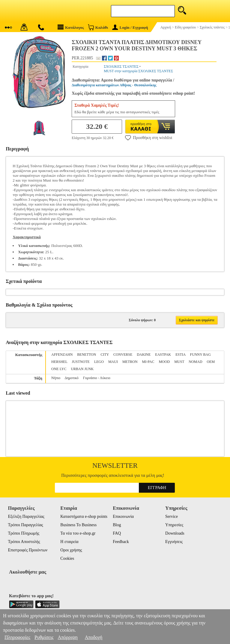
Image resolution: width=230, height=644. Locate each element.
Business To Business (78, 525)
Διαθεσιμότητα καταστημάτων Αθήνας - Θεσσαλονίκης (114, 85)
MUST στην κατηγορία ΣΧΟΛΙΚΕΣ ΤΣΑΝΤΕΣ (138, 71)
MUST (179, 362)
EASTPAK (163, 355)
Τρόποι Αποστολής (24, 542)
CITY (105, 355)
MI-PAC (148, 362)
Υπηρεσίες (174, 525)
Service (172, 516)
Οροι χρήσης (71, 550)
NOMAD (195, 362)
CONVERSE (123, 355)
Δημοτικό (72, 378)
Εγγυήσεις (174, 542)
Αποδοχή (94, 637)
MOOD (164, 362)
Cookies (67, 558)
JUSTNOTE (81, 362)
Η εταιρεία (69, 542)
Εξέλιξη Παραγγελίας (26, 516)
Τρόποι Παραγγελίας (25, 525)
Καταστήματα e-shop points (84, 516)
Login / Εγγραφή (130, 27)
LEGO (99, 362)
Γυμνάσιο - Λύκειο (97, 378)
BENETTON (87, 355)
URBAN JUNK (82, 369)
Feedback (121, 542)
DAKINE (144, 355)
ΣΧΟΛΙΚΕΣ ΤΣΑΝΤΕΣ (121, 67)
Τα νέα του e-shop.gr (78, 533)
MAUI (113, 362)
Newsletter (115, 466)
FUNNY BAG (200, 355)
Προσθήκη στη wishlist (149, 138)
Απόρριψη (67, 637)
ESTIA (180, 355)
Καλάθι (98, 27)
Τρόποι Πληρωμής (24, 533)
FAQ (117, 533)
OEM (211, 362)
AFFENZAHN (62, 355)
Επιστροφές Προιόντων (28, 550)
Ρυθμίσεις (44, 637)
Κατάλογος (71, 27)
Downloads (175, 533)
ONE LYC (59, 369)
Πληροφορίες (17, 637)
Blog (117, 525)
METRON (130, 362)
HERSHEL (59, 362)
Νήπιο (56, 378)
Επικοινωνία (123, 516)
